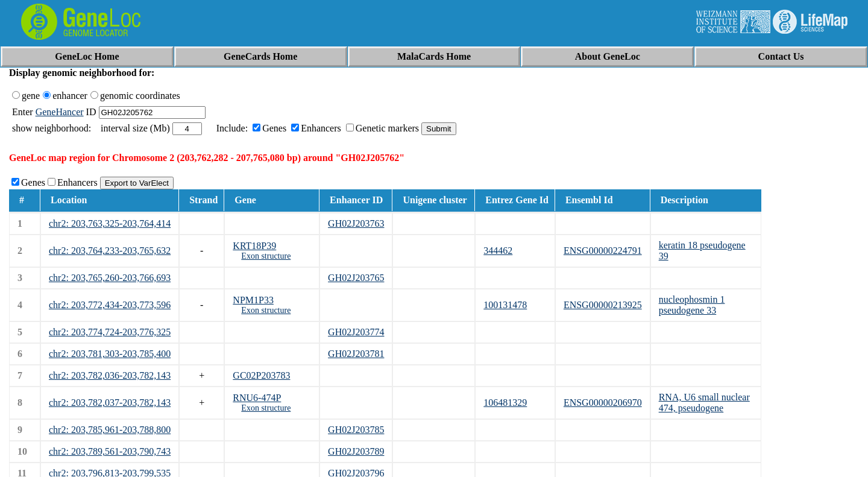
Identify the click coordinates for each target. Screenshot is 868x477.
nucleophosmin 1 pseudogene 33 (692, 305)
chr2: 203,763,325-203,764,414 (110, 223)
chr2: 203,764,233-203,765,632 (110, 251)
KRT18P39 (254, 246)
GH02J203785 (356, 430)
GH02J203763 (356, 223)
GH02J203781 (356, 354)
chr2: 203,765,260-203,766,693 (110, 278)
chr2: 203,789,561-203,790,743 (110, 451)
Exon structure (266, 256)
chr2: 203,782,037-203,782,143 (110, 403)
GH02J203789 (356, 451)
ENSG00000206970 (603, 403)
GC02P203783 (261, 375)
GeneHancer (60, 112)
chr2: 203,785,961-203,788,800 (110, 430)
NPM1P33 (253, 300)
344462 (498, 251)
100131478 (505, 305)
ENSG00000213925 (603, 305)
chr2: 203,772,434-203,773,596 (110, 305)
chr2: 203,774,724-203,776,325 (110, 332)
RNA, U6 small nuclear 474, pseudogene (704, 403)
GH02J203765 (356, 278)
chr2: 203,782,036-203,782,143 (110, 375)
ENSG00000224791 (603, 251)
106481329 (505, 403)
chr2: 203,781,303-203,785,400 (110, 354)
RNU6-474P (257, 398)
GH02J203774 (356, 332)
